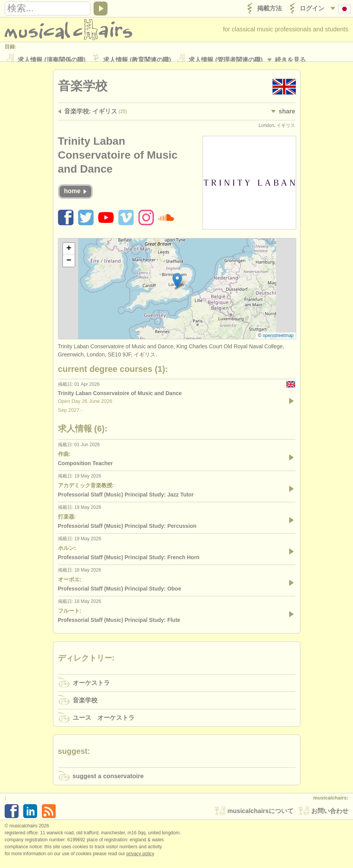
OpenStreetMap (278, 342)
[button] (177, 287)
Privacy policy (140, 860)
